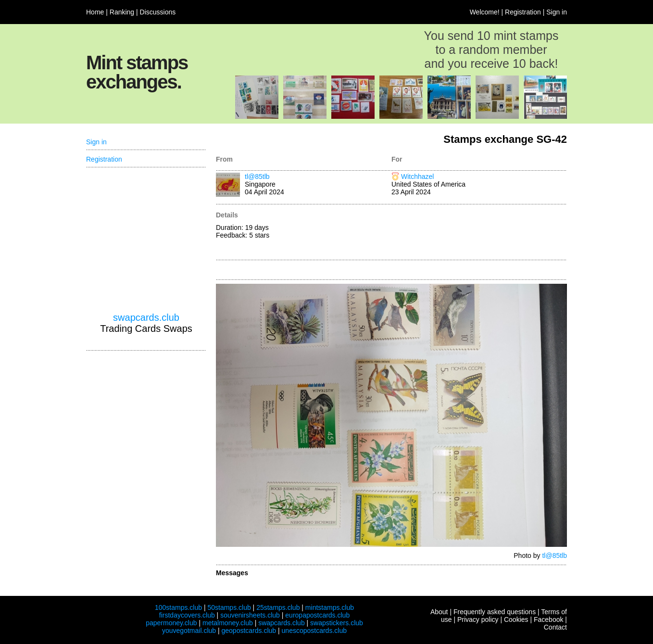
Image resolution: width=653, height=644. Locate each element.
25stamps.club (278, 607)
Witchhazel (417, 177)
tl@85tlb (257, 177)
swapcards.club (146, 317)
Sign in (557, 12)
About (439, 612)
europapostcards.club (317, 615)
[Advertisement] (479, 233)
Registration (523, 12)
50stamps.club (229, 607)
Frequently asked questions (495, 612)
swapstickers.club (337, 623)
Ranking (122, 12)
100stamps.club (178, 607)
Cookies (516, 619)
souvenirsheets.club (250, 615)
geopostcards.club (249, 631)
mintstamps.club (330, 607)
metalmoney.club (228, 623)
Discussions (158, 12)
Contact (555, 627)
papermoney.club (171, 623)
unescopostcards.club (314, 631)
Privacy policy (478, 619)
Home (95, 12)
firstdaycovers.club (187, 615)
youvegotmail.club (189, 631)
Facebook (548, 619)
